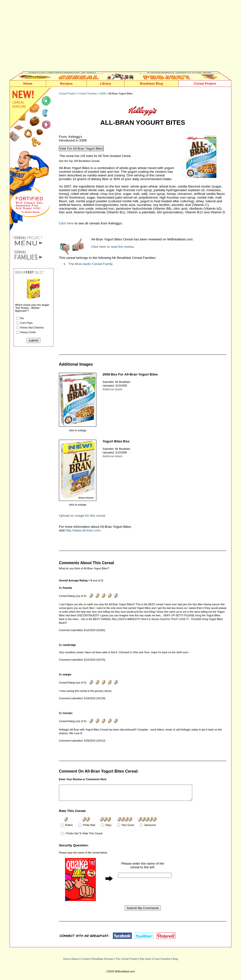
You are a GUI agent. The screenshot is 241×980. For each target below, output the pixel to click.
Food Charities (162, 962)
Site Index (146, 962)
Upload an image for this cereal (82, 516)
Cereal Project (205, 84)
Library (105, 84)
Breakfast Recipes (103, 962)
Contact (86, 962)
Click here (66, 223)
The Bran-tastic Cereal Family (91, 264)
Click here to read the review (112, 247)
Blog (175, 962)
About (75, 962)
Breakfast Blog (151, 84)
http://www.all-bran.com (83, 530)
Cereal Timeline (88, 93)
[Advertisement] (120, 37)
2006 (103, 93)
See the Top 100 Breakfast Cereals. (80, 161)
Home (28, 84)
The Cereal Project (127, 962)
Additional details (112, 389)
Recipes (66, 84)
